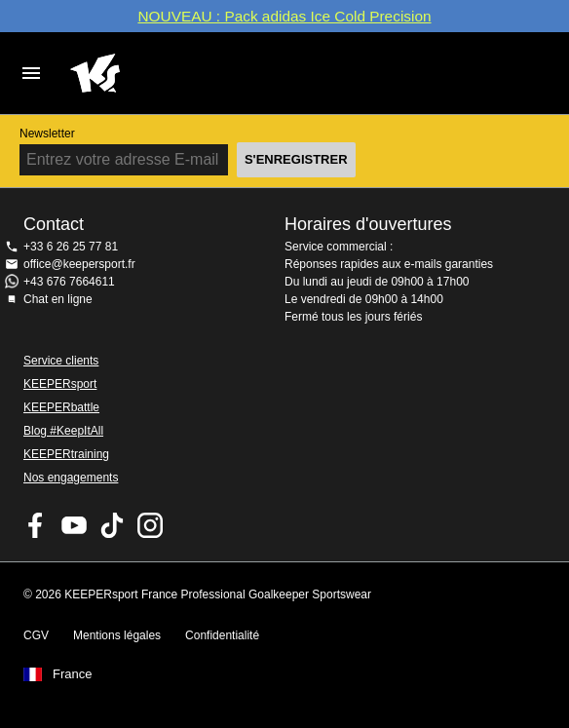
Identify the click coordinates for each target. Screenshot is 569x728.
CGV (36, 635)
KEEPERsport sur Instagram (150, 525)
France (72, 674)
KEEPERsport (60, 384)
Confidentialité (222, 635)
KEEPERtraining (66, 454)
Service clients (61, 361)
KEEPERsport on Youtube (74, 525)
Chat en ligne (58, 299)
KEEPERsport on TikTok (112, 525)
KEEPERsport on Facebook (36, 525)
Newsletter (47, 134)
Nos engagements (71, 478)
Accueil (265, 73)
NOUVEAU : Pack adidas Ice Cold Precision (284, 16)
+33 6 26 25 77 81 (71, 247)
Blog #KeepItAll (63, 431)
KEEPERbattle (61, 407)
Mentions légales (117, 635)
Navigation (31, 73)
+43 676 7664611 (69, 282)
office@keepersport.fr (79, 264)
